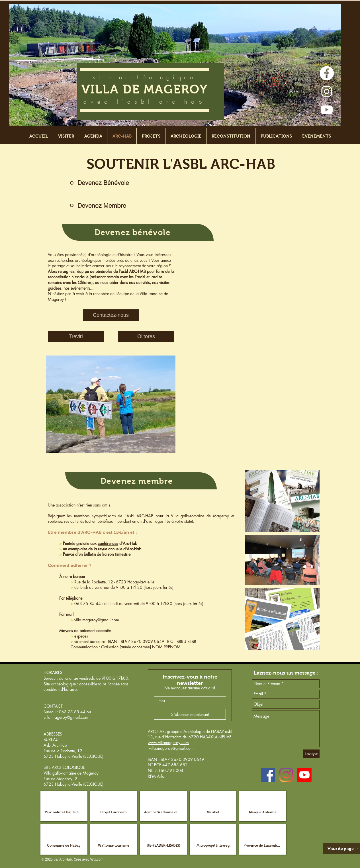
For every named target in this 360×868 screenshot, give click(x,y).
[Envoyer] (311, 754)
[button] (64, 806)
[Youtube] (327, 110)
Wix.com (97, 859)
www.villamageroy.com (168, 743)
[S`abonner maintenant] (190, 714)
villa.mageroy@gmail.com (97, 620)
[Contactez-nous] (111, 315)
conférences (108, 543)
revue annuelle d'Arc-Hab (120, 549)
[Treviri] (76, 336)
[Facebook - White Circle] (327, 73)
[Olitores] (146, 336)
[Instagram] (286, 775)
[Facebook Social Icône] (268, 775)
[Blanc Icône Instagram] (327, 91)
